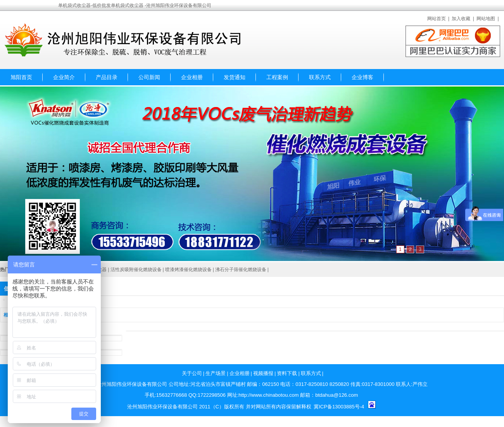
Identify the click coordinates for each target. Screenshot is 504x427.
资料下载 (287, 373)
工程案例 (277, 77)
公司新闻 (149, 77)
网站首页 (437, 19)
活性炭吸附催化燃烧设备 (136, 270)
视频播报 (263, 373)
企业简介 (64, 77)
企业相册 (192, 77)
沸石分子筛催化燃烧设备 (241, 270)
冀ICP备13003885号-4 (339, 407)
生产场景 (216, 373)
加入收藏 (461, 19)
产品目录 (107, 77)
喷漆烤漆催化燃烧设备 (188, 270)
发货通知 (235, 77)
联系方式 (320, 77)
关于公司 (192, 373)
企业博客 (362, 77)
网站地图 (486, 19)
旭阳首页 (21, 77)
